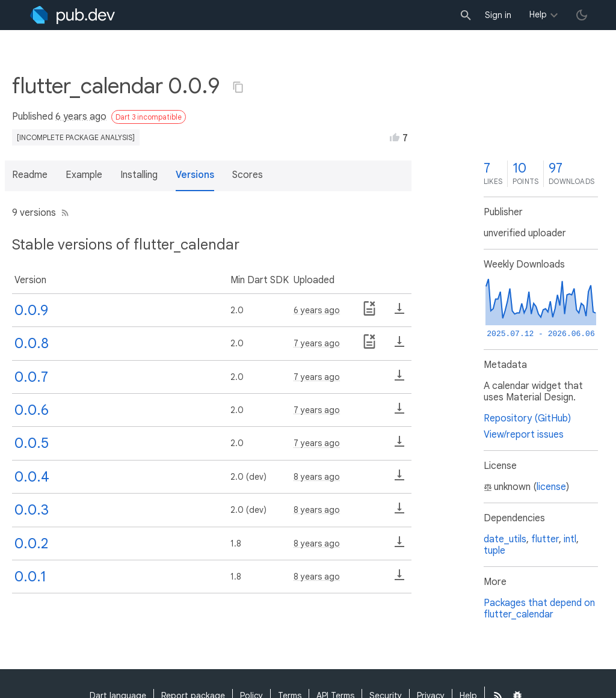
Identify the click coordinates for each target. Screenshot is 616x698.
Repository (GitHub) (527, 418)
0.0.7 (31, 377)
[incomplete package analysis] (76, 137)
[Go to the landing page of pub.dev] (72, 15)
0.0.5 (32, 443)
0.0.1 (30, 577)
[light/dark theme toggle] (582, 15)
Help (538, 14)
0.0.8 (32, 343)
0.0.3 (32, 510)
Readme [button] (30, 175)
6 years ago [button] (81, 117)
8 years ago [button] (317, 477)
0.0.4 (32, 477)
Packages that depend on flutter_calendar (539, 609)
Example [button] (84, 175)
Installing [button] (139, 175)
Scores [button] (248, 175)
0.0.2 (31, 543)
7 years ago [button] (317, 343)
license (551, 487)
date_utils (505, 539)
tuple (494, 551)
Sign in (498, 15)
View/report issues (524, 435)
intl (570, 539)
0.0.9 (31, 310)
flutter (545, 539)
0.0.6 (32, 410)
